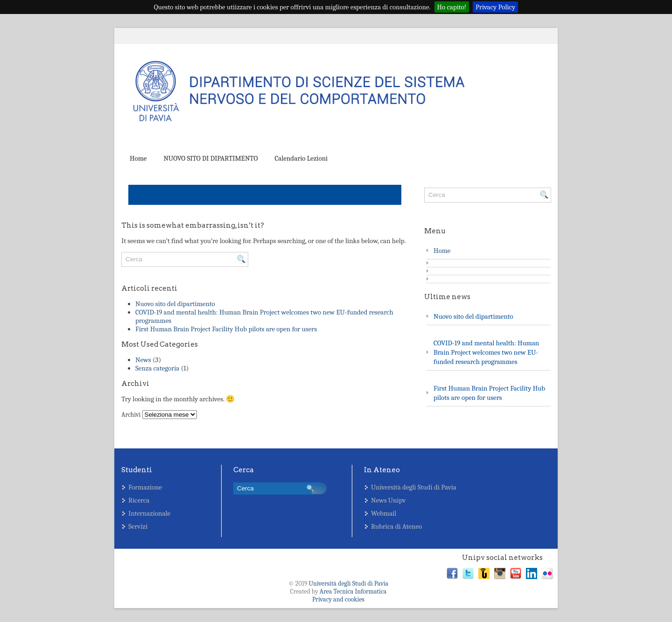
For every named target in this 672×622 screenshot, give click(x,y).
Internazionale (149, 513)
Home (138, 158)
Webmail (384, 513)
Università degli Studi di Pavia (414, 487)
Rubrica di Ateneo (396, 526)
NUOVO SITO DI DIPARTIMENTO (210, 158)
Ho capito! (452, 7)
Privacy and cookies (338, 599)
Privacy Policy (495, 7)
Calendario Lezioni (301, 158)
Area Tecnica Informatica (353, 591)
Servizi (138, 526)
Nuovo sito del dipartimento (175, 304)
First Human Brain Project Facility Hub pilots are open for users (226, 329)
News (143, 360)
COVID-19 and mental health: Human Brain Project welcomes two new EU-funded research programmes (486, 352)
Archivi (131, 415)
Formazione (145, 487)
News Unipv (388, 500)
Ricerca (139, 500)
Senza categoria (157, 368)
